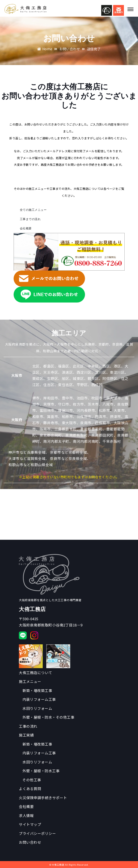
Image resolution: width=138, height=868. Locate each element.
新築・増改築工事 (37, 690)
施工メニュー (30, 681)
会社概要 (26, 228)
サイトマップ (30, 824)
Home (45, 49)
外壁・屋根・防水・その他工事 (48, 717)
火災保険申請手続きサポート (43, 798)
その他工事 (32, 780)
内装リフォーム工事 (39, 699)
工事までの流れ (30, 219)
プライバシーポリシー (37, 833)
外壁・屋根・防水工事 (41, 771)
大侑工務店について (36, 673)
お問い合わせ (70, 49)
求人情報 (26, 815)
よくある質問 (30, 789)
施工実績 (26, 735)
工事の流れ (28, 726)
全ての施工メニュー (33, 210)
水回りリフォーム (37, 708)
